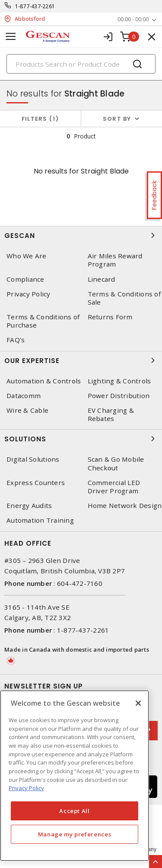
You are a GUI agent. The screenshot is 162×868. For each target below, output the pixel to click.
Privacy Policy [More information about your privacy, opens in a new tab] (26, 788)
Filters (40, 119)
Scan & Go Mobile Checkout (116, 463)
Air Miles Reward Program (115, 260)
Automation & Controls (44, 381)
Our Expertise (81, 360)
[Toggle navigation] (11, 37)
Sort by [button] (117, 119)
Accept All (75, 811)
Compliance (25, 279)
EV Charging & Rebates (111, 415)
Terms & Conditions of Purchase (43, 321)
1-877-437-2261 (35, 6)
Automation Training (40, 520)
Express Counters (36, 483)
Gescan (81, 235)
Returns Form (110, 317)
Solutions (81, 439)
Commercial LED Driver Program (114, 487)
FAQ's (16, 340)
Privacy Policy (29, 294)
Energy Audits (29, 506)
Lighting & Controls (119, 381)
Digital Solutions (33, 459)
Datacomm (24, 396)
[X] (138, 703)
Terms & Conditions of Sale (124, 298)
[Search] (81, 64)
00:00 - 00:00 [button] (133, 19)
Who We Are (27, 256)
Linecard (102, 279)
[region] (75, 776)
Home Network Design (125, 506)
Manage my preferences (75, 834)
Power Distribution (119, 396)
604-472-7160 (80, 583)
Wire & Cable (27, 410)
